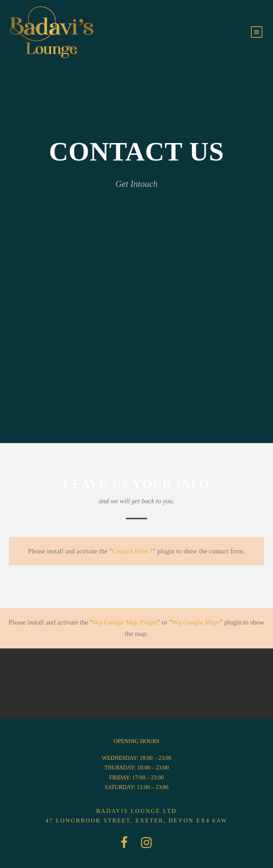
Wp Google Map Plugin (125, 622)
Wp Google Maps (196, 622)
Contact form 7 (132, 551)
